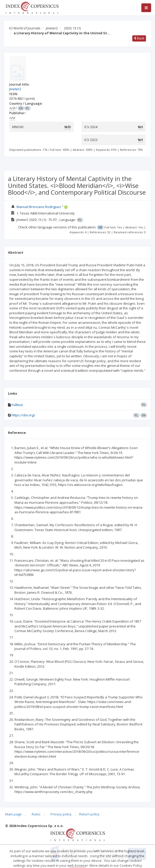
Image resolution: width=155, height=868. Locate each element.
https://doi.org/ (23, 415)
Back (139, 38)
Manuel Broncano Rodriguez (39, 207)
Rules (36, 814)
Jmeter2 (52, 28)
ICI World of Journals (25, 28)
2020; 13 (72, 28)
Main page (13, 814)
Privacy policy (61, 814)
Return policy (89, 814)
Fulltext (17, 405)
